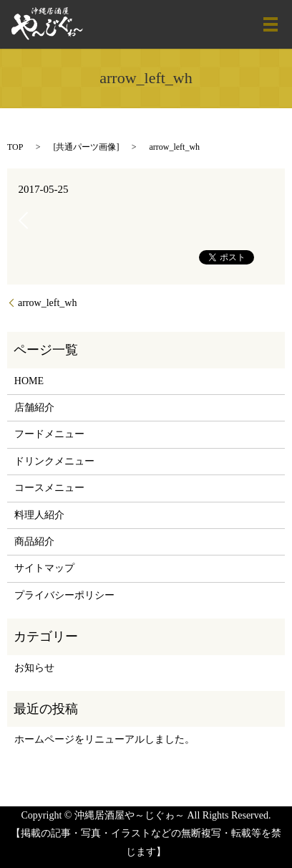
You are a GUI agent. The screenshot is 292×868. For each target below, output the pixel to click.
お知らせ (34, 668)
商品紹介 (34, 542)
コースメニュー (49, 488)
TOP (15, 147)
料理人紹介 (39, 515)
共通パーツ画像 (86, 147)
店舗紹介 (34, 407)
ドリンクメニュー (54, 461)
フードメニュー (49, 434)
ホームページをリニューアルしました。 (104, 739)
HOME (29, 381)
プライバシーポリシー (64, 595)
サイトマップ (44, 568)
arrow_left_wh (47, 303)
